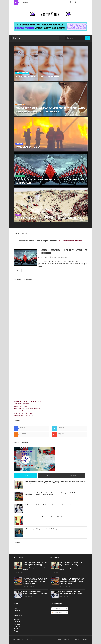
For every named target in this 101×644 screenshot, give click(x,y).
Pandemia (17, 626)
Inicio (15, 608)
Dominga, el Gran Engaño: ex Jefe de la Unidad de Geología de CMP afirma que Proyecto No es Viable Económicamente (35, 581)
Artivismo (17, 619)
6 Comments (63, 257)
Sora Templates (32, 640)
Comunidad (18, 622)
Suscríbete (75, 640)
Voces (16, 631)
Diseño (25, 640)
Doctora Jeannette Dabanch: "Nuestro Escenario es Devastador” (35, 593)
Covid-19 (66, 640)
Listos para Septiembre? (22, 404)
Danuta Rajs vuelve (20, 406)
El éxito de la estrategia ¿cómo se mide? (27, 401)
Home (17, 233)
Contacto (17, 610)
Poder (16, 629)
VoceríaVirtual (18, 640)
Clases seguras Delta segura (23, 413)
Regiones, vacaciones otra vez (24, 416)
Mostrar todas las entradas (70, 241)
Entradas (56, 609)
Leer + (18, 271)
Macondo (17, 624)
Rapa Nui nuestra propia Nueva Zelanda (27, 409)
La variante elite (19, 411)
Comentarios (57, 612)
